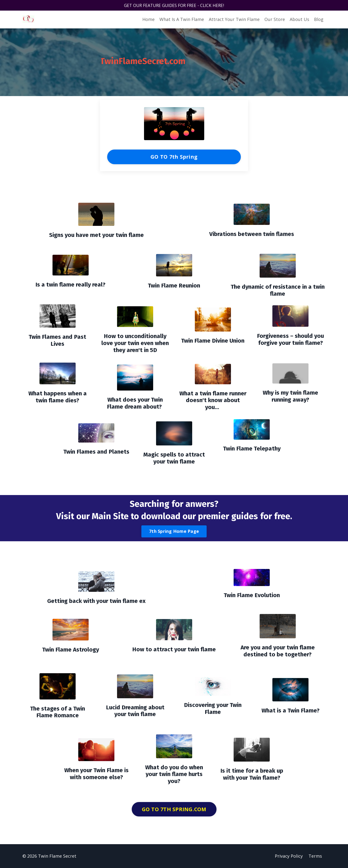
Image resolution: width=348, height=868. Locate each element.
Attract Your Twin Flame (234, 20)
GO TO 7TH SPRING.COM (174, 809)
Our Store (275, 20)
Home (148, 20)
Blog (319, 20)
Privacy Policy (289, 856)
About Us (299, 20)
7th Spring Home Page (174, 531)
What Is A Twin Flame (182, 20)
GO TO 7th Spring (174, 157)
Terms (315, 856)
